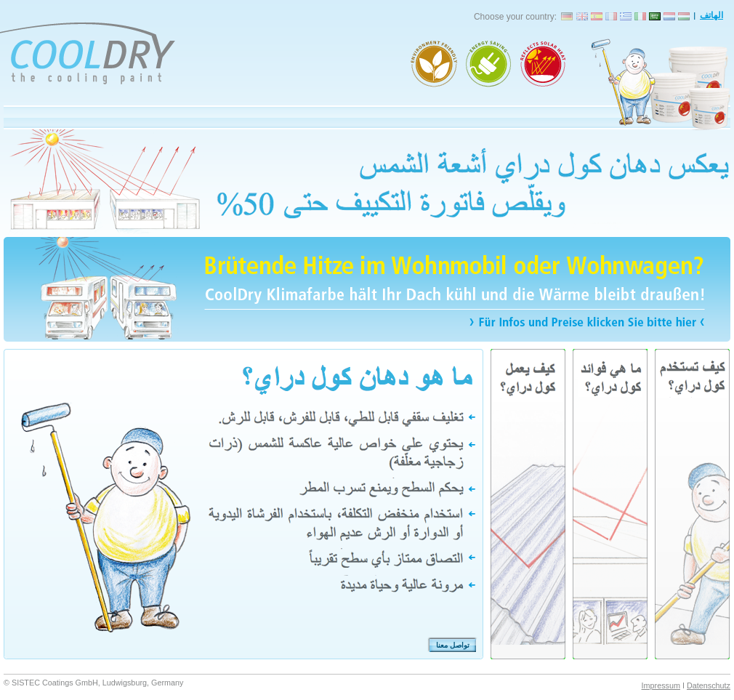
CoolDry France (612, 15)
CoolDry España (597, 15)
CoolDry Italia (641, 15)
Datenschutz (709, 685)
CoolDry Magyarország (684, 15)
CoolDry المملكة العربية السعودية (655, 15)
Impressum (661, 685)
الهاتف (711, 15)
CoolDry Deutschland (568, 15)
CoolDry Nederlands (670, 15)
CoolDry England (582, 15)
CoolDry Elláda (626, 15)
